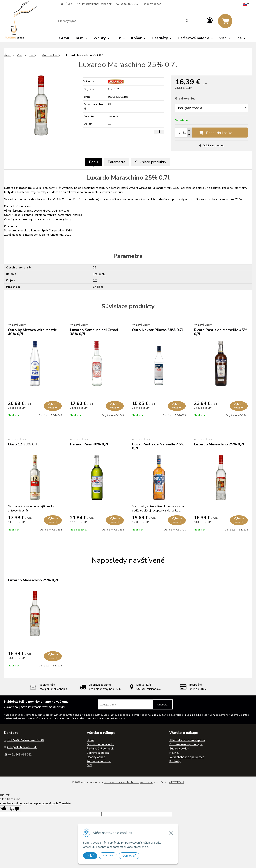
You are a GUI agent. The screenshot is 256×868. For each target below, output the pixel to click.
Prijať (90, 856)
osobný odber (152, 4)
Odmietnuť (129, 856)
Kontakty (175, 761)
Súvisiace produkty (151, 162)
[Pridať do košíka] (211, 133)
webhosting (147, 782)
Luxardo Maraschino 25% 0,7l (219, 444)
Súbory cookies (179, 749)
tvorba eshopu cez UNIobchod (121, 782)
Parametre (117, 162)
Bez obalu (99, 274)
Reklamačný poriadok (100, 749)
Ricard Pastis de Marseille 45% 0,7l (221, 332)
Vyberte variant (53, 406)
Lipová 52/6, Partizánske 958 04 (24, 740)
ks (185, 133)
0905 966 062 (130, 4)
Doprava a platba (98, 753)
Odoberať (163, 705)
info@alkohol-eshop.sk (97, 4)
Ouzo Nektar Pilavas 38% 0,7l (157, 330)
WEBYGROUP (176, 782)
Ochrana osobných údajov (186, 744)
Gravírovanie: (185, 98)
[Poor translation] (15, 809)
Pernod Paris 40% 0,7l (89, 444)
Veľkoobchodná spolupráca (187, 757)
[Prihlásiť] (210, 21)
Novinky (174, 753)
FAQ (89, 765)
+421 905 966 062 (20, 755)
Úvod (69, 4)
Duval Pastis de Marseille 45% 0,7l (158, 446)
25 (94, 268)
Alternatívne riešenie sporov (187, 740)
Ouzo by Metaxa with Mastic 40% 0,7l (32, 332)
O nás (90, 740)
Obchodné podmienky (100, 744)
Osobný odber (96, 757)
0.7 (95, 280)
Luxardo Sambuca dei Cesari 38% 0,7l (94, 332)
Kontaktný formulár (99, 761)
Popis (93, 162)
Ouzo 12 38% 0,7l (23, 444)
